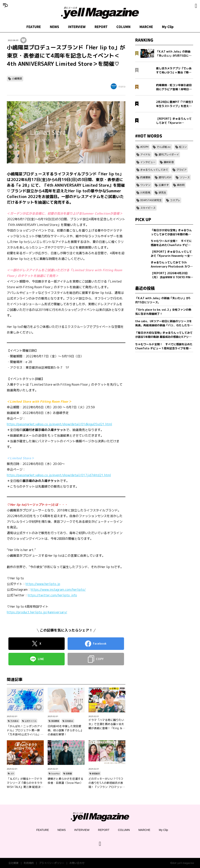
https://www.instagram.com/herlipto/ (58, 590)
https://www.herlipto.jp (43, 584)
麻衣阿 (181, 185)
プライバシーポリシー (52, 863)
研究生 (162, 193)
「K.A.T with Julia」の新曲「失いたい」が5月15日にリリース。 (163, 300)
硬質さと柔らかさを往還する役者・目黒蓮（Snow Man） (65, 781)
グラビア (181, 170)
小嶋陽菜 (17, 79)
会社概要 (13, 863)
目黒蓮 (69, 773)
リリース (185, 177)
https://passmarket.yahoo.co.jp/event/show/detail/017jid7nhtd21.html (59, 475)
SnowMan (55, 773)
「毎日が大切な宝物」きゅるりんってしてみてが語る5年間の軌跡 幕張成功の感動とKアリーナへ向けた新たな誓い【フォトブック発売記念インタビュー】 (164, 335)
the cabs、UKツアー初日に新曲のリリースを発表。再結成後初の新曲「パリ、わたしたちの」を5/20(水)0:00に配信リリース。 (163, 323)
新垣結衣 (96, 773)
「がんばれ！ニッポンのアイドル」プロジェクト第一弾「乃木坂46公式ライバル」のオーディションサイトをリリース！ (25, 730)
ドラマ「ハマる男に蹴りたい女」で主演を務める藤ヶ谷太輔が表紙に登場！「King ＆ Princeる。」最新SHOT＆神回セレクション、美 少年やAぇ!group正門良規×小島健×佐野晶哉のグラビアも (107, 724)
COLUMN (123, 27)
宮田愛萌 (55, 721)
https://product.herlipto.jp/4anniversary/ (37, 612)
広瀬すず (164, 185)
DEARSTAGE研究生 (151, 200)
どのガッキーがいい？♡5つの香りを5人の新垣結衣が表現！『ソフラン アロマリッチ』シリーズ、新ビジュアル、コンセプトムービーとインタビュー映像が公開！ (106, 783)
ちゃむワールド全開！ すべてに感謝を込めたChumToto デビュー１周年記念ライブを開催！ (164, 346)
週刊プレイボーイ (169, 154)
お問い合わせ (77, 863)
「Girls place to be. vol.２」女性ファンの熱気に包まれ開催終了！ (163, 312)
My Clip (168, 27)
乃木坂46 (14, 721)
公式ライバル (30, 721)
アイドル (145, 154)
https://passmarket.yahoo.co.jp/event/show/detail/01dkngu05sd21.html (59, 424)
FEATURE (34, 27)
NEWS (54, 27)
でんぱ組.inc (164, 147)
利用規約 (29, 863)
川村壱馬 (145, 193)
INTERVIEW (77, 27)
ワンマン (145, 185)
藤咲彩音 (169, 162)
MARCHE (146, 27)
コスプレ (175, 200)
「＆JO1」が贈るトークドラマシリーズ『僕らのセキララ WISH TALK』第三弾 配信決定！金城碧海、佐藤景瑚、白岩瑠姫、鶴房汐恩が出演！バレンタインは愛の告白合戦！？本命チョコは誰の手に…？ (25, 783)
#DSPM (144, 147)
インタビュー (148, 162)
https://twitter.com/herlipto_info (52, 595)
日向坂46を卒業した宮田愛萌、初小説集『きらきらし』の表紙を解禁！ (65, 730)
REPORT (101, 27)
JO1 (12, 773)
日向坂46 (69, 721)
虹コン (183, 147)
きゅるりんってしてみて (154, 170)
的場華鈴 (145, 177)
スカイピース (148, 208)
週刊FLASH (165, 177)
